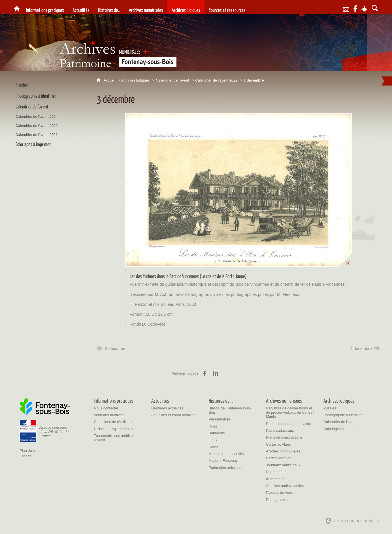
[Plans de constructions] (284, 437)
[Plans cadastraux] (280, 431)
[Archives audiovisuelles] (285, 486)
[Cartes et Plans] (278, 444)
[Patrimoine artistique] (225, 468)
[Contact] (346, 7)
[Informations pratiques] (45, 7)
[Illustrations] (275, 479)
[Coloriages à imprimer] (341, 429)
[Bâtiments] (217, 433)
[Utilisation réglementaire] (113, 429)
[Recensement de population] (288, 424)
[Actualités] (81, 7)
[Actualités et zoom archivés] (173, 415)
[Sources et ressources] (227, 7)
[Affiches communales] (283, 451)
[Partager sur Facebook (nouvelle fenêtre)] (204, 373)
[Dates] (213, 447)
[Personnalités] (220, 419)
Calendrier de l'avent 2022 (216, 80)
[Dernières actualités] (167, 408)
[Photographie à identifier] (343, 415)
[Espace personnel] (364, 7)
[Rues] (213, 426)
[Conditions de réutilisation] (115, 422)
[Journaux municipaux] (283, 465)
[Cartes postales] (279, 458)
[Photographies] (278, 500)
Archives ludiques (135, 80)
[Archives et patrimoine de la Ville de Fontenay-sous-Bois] (17, 7)
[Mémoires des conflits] (226, 454)
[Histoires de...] (109, 7)
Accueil (110, 80)
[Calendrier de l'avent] (340, 422)
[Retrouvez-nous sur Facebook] (355, 7)
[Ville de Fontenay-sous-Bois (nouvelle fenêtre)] (45, 407)
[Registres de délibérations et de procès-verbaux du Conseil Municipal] (290, 413)
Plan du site (29, 451)
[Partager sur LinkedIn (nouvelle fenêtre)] (216, 373)
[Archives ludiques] (186, 7)
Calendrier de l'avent (172, 80)
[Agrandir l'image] (238, 190)
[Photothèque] (276, 472)
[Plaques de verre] (280, 493)
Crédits (25, 456)
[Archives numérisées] (146, 7)
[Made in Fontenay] (223, 461)
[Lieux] (213, 440)
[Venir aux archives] (109, 415)
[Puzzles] (330, 408)
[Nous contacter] (106, 408)
